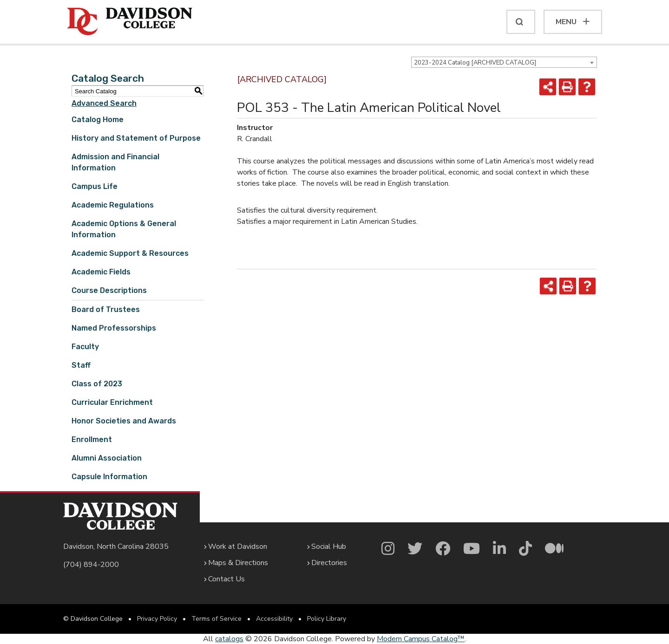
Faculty (85, 347)
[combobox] (504, 62)
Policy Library (327, 619)
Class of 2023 (97, 384)
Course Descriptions (109, 290)
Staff (81, 365)
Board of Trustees (106, 309)
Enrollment (92, 439)
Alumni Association (107, 458)
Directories (329, 563)
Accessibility (274, 619)
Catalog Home (98, 120)
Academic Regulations (113, 205)
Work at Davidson (238, 546)
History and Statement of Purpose (136, 138)
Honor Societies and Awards (124, 421)
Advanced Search (104, 103)
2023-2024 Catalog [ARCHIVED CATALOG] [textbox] (475, 63)
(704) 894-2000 (91, 565)
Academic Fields (101, 272)
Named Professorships (114, 328)
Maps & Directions (238, 563)
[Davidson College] (130, 22)
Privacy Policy (157, 619)
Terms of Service (216, 619)
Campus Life (95, 186)
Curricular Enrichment (112, 402)
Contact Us (226, 579)
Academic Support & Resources (130, 253)
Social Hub (329, 546)
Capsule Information (109, 477)
